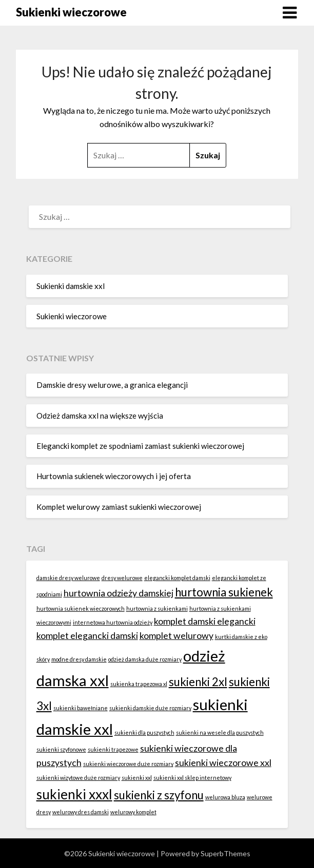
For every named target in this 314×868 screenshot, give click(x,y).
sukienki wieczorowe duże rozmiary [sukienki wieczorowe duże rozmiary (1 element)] (128, 764)
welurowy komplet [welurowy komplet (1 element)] (133, 812)
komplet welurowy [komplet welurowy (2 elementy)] (176, 636)
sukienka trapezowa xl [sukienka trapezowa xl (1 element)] (139, 684)
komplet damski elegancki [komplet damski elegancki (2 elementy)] (205, 621)
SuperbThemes (225, 853)
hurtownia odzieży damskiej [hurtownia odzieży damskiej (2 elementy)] (119, 593)
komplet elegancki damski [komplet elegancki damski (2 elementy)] (87, 636)
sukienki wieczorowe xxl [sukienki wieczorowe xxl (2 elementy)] (223, 763)
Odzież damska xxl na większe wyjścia (100, 416)
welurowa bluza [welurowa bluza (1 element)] (225, 797)
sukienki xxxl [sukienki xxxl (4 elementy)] (74, 794)
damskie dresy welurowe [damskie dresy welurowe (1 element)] (68, 578)
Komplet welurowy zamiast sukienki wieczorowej (119, 507)
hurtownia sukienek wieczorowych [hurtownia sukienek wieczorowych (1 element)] (81, 608)
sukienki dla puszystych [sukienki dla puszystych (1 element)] (144, 732)
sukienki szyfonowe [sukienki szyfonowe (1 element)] (61, 749)
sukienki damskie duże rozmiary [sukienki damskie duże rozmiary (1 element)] (150, 708)
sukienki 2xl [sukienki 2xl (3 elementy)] (198, 682)
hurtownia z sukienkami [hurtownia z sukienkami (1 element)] (157, 608)
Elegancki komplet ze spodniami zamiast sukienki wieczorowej (140, 446)
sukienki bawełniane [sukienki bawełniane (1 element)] (81, 708)
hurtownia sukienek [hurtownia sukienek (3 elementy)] (224, 592)
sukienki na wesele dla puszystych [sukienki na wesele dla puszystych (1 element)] (220, 732)
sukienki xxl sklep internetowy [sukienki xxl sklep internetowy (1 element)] (192, 778)
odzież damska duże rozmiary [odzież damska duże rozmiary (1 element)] (145, 659)
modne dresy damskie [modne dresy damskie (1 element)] (79, 659)
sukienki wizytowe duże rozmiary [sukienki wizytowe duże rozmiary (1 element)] (78, 778)
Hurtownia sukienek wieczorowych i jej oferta (114, 476)
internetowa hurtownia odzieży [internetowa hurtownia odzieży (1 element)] (113, 622)
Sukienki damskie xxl (71, 286)
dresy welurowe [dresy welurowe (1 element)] (122, 578)
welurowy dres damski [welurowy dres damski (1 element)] (81, 812)
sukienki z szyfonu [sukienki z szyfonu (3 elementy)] (159, 795)
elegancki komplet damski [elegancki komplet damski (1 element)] (177, 578)
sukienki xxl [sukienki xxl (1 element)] (137, 778)
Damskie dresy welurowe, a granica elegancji (112, 385)
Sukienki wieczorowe (71, 12)
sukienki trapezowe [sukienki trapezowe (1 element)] (113, 749)
